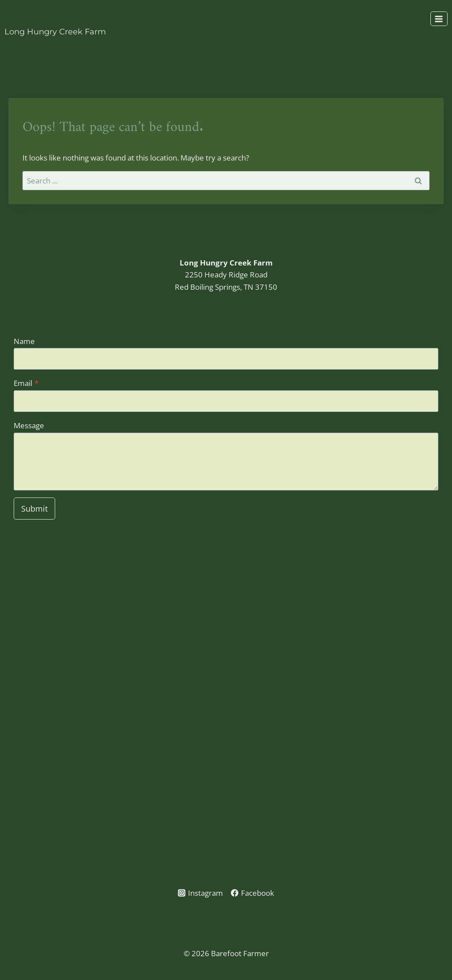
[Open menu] (439, 19)
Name (24, 341)
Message (29, 425)
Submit (34, 509)
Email (26, 383)
